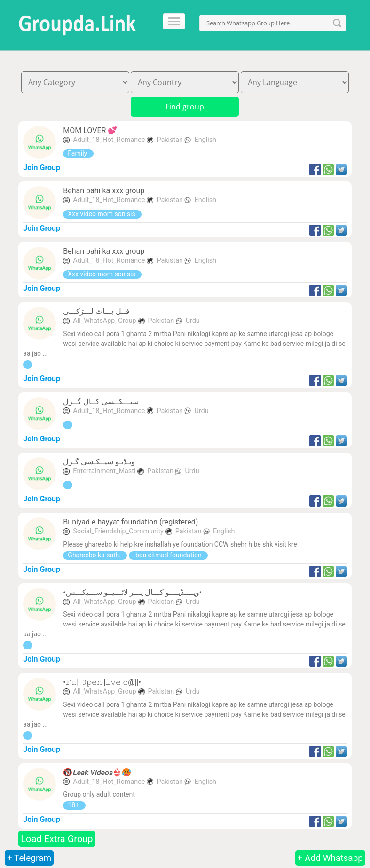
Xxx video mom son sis (102, 214)
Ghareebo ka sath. (95, 555)
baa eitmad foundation (168, 555)
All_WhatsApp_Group (104, 321)
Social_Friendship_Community (118, 531)
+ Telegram (29, 858)
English (205, 140)
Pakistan (170, 140)
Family (78, 153)
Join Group (42, 168)
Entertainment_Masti (104, 471)
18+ (74, 805)
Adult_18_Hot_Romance (109, 140)
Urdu (193, 321)
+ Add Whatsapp (330, 858)
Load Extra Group (57, 839)
